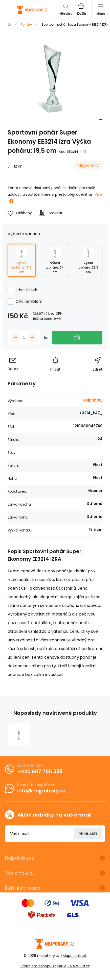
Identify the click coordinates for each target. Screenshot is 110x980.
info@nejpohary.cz (41, 791)
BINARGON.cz (79, 966)
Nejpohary (88, 165)
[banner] (32, 10)
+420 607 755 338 (40, 771)
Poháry (26, 24)
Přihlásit (88, 834)
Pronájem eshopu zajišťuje (43, 966)
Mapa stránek (75, 956)
